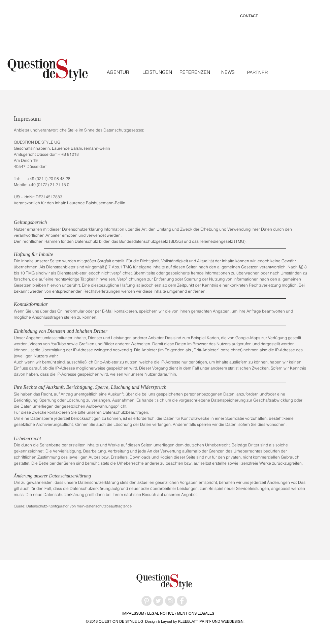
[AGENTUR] (118, 72)
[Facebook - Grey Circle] (182, 601)
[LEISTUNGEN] (157, 72)
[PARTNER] (257, 73)
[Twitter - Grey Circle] (158, 601)
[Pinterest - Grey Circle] (146, 601)
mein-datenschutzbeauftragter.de (104, 506)
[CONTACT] (249, 16)
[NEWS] (228, 72)
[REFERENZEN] (195, 72)
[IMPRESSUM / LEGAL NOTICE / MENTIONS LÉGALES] (168, 613)
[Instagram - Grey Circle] (170, 601)
